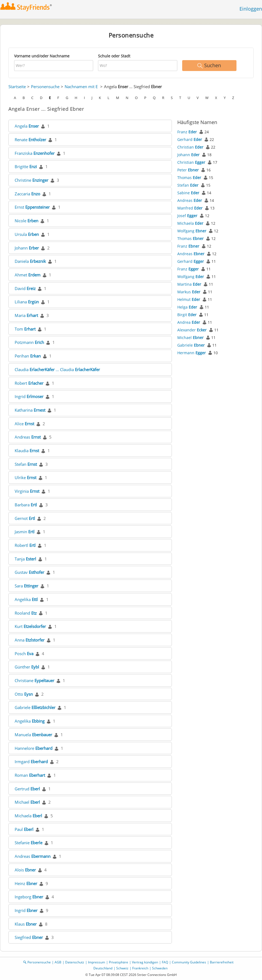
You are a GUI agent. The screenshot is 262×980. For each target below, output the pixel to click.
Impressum (97, 962)
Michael (27, 802)
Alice (24, 424)
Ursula (27, 234)
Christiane (34, 680)
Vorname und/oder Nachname (42, 56)
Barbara (26, 505)
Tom (25, 329)
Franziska (35, 153)
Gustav (29, 572)
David (25, 288)
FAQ (165, 962)
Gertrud (27, 789)
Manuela (33, 735)
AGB (58, 962)
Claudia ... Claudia (57, 369)
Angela (27, 126)
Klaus (26, 924)
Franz (187, 132)
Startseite (17, 87)
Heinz (26, 883)
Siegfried (29, 937)
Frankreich (140, 968)
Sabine (188, 193)
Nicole (26, 221)
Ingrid (29, 396)
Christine (31, 180)
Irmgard (31, 762)
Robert (29, 383)
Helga (187, 307)
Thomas (189, 178)
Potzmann (29, 342)
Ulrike (26, 477)
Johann (27, 248)
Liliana (27, 302)
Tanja (25, 559)
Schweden (160, 968)
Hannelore (34, 748)
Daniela (30, 261)
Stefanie (29, 843)
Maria (26, 315)
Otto (24, 694)
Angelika (26, 599)
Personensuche (45, 87)
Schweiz (122, 968)
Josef (187, 216)
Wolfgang (192, 231)
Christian (190, 147)
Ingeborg (29, 897)
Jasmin (25, 532)
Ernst (32, 207)
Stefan (26, 464)
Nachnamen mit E (81, 87)
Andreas (28, 437)
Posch (24, 654)
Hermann (192, 353)
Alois (25, 870)
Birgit (187, 315)
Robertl (25, 545)
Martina (189, 284)
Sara (26, 586)
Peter (188, 170)
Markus (189, 292)
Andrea (189, 322)
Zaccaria (27, 194)
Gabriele (35, 707)
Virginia (27, 491)
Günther (27, 667)
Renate (30, 140)
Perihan (28, 356)
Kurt (30, 626)
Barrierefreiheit (222, 962)
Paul (24, 829)
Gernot (25, 518)
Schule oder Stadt (114, 56)
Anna (30, 640)
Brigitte (26, 167)
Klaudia (27, 451)
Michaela (28, 816)
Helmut (189, 299)
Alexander (192, 330)
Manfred (190, 208)
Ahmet (28, 275)
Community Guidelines (189, 962)
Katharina (30, 410)
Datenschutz (75, 962)
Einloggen (251, 9)
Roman (30, 775)
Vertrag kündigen (145, 962)
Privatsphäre (119, 962)
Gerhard (190, 139)
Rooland (26, 613)
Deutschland (103, 968)
